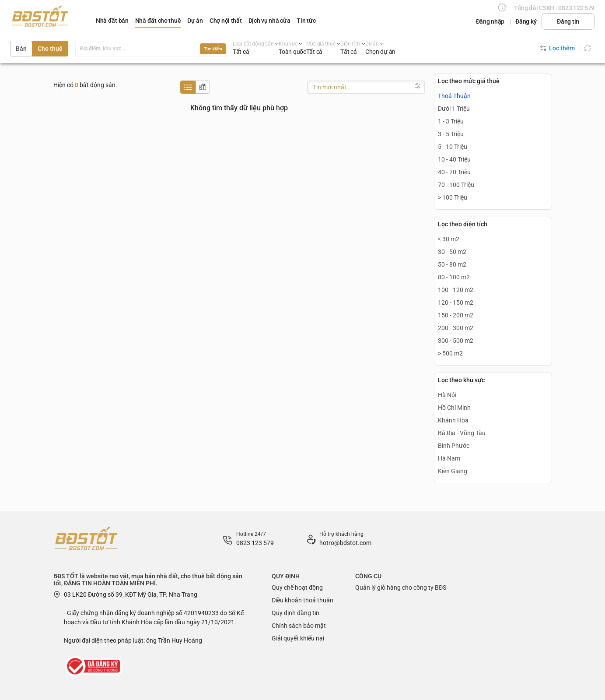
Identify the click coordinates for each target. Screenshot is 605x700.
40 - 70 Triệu (454, 172)
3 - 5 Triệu (451, 134)
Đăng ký (526, 21)
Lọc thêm (558, 48)
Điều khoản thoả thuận (302, 600)
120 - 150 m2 (456, 303)
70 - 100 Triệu (456, 185)
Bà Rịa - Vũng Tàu (462, 433)
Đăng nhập (490, 21)
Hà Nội (447, 395)
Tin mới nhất (330, 87)
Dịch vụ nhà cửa (269, 21)
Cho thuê (50, 49)
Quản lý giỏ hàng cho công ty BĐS (401, 587)
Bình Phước (454, 446)
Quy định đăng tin (296, 613)
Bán (21, 49)
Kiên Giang (453, 471)
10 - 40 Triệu (454, 159)
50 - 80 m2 (452, 264)
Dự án (195, 21)
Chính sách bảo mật (299, 626)
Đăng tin (568, 21)
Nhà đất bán (112, 21)
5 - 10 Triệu (453, 147)
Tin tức (306, 21)
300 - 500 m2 (456, 341)
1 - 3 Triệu (451, 121)
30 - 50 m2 (452, 252)
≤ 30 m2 (449, 239)
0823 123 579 (255, 543)
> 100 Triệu (453, 197)
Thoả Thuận (454, 96)
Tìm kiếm (213, 49)
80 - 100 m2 (454, 277)
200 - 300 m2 (456, 328)
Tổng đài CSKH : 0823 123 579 (554, 8)
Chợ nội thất (226, 21)
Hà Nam (449, 458)
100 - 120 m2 (456, 290)
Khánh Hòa (453, 420)
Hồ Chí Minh (454, 408)
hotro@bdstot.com (345, 543)
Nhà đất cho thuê (158, 21)
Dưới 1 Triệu (454, 109)
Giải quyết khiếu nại (298, 638)
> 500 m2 (450, 353)
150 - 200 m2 (456, 315)
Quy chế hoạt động (297, 587)
